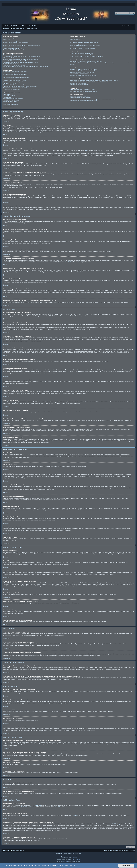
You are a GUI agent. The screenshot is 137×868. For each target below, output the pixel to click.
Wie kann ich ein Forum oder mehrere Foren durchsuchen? (84, 69)
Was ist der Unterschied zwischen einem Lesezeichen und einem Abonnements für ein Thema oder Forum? (95, 80)
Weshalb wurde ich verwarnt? (9, 83)
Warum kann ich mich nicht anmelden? (12, 44)
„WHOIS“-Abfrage (116, 824)
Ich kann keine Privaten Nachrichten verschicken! (81, 53)
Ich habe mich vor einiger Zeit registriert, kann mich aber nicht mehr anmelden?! (21, 45)
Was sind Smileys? (7, 97)
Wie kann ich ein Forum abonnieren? (78, 83)
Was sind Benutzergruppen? (76, 41)
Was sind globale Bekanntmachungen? (12, 100)
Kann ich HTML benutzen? (9, 96)
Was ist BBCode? (7, 94)
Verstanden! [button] (126, 866)
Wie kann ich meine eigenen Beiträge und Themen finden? (83, 75)
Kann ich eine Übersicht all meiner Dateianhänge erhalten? (83, 91)
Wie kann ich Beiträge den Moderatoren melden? (14, 85)
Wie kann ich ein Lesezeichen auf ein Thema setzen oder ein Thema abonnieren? (89, 82)
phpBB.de (79, 262)
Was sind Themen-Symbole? (9, 106)
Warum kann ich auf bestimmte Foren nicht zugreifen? (15, 80)
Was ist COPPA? (7, 40)
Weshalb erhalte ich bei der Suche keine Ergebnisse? (82, 71)
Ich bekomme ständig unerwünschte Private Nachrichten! (83, 55)
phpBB (64, 856)
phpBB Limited (68, 262)
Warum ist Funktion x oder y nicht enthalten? (80, 98)
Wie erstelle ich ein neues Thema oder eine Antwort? (15, 72)
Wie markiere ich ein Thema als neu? (11, 89)
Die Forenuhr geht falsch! (8, 58)
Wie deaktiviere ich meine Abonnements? (79, 85)
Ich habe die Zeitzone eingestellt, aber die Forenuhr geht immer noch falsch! (20, 59)
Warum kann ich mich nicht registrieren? (12, 41)
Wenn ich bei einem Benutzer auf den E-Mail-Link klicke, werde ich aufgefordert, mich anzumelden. (26, 67)
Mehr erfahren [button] (70, 866)
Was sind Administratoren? (76, 38)
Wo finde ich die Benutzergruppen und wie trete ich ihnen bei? (84, 42)
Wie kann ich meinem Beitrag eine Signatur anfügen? (15, 75)
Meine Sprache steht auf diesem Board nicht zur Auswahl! (16, 61)
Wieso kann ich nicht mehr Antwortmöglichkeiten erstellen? (16, 78)
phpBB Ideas (75, 815)
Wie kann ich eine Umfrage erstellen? (11, 76)
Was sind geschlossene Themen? (10, 104)
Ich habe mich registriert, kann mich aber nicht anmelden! (16, 42)
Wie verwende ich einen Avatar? (10, 64)
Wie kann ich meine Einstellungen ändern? (13, 55)
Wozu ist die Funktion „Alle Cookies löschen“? (13, 50)
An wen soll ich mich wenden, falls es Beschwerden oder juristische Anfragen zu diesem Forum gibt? (93, 99)
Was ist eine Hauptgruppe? (76, 47)
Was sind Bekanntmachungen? (10, 102)
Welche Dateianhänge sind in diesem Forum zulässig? (82, 90)
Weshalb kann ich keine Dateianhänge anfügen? (14, 82)
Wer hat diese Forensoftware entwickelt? (79, 96)
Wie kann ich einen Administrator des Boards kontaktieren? (84, 101)
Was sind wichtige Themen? (9, 103)
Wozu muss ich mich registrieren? (10, 38)
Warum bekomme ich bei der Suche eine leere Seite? (82, 72)
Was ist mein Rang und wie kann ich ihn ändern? (14, 65)
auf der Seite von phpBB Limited (24, 807)
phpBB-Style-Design (76, 859)
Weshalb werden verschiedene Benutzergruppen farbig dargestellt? (85, 45)
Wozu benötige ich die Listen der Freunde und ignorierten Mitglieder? (86, 61)
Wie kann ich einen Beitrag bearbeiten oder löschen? (15, 73)
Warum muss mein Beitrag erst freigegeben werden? (15, 88)
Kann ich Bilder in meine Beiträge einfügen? (13, 99)
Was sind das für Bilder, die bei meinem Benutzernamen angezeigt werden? (20, 62)
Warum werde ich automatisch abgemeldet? (13, 48)
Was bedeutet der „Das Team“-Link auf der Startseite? (82, 48)
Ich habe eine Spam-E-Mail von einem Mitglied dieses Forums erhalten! (86, 56)
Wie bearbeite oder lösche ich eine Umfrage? (13, 79)
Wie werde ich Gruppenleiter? (77, 44)
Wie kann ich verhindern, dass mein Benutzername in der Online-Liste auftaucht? (21, 56)
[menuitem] (13, 26)
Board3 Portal (65, 861)
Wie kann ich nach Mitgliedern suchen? (79, 74)
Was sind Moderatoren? (75, 40)
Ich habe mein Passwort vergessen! (11, 47)
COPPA (86, 151)
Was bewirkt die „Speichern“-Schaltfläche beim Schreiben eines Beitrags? (20, 86)
